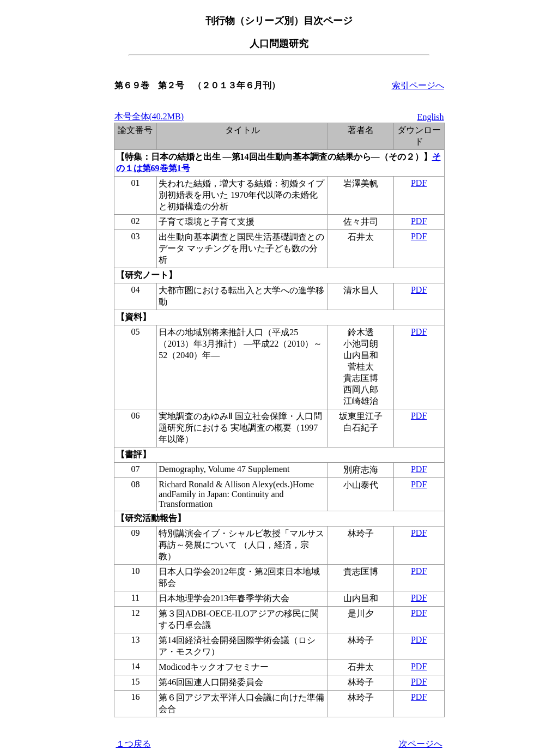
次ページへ (421, 744)
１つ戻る (134, 744)
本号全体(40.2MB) (149, 116)
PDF (419, 183)
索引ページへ (418, 85)
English (431, 117)
